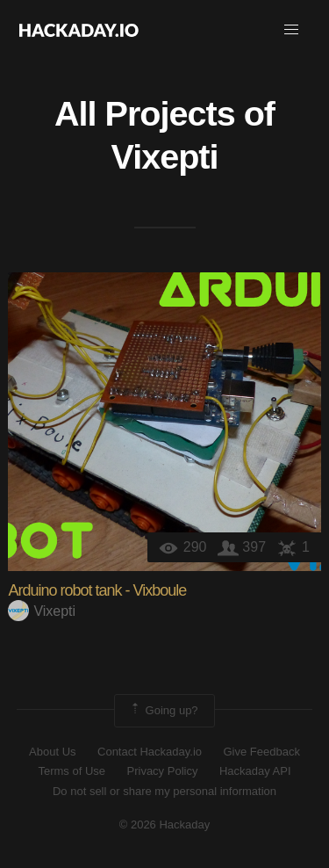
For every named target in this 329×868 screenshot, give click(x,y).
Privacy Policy (163, 771)
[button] (291, 30)
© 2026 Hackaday (165, 825)
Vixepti (164, 156)
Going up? (163, 711)
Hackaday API (255, 771)
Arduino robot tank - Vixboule (97, 590)
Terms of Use (72, 771)
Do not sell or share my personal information (164, 791)
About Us (52, 752)
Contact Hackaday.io (150, 752)
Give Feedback (261, 752)
